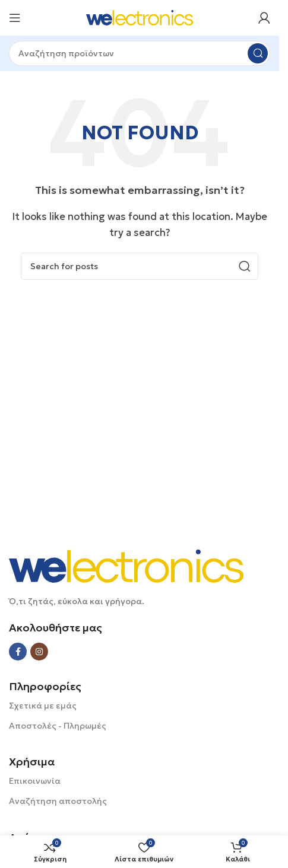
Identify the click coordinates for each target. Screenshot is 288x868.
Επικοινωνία (35, 781)
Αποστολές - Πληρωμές (58, 726)
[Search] (140, 53)
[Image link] (126, 565)
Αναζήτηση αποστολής (58, 801)
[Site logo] (140, 17)
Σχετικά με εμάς (43, 706)
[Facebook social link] (18, 652)
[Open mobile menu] (15, 18)
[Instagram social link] (39, 652)
